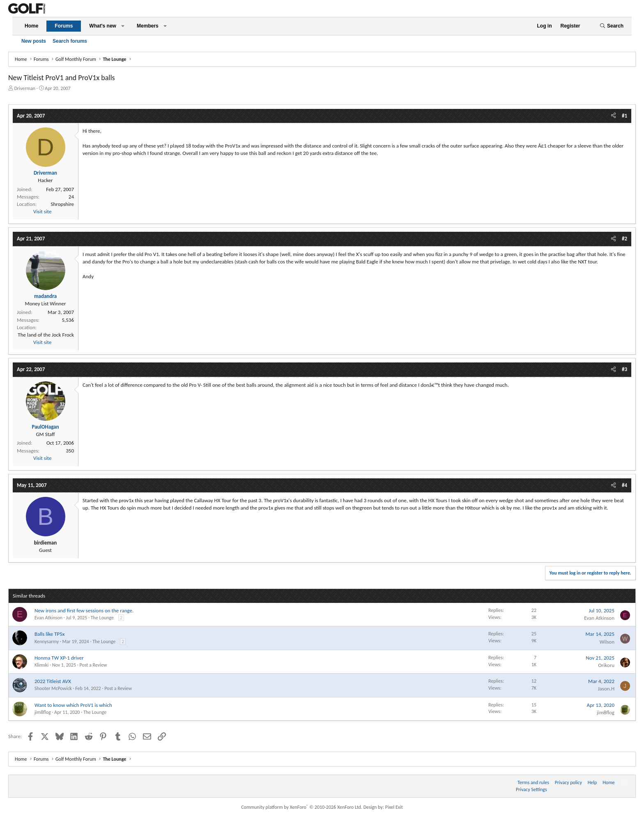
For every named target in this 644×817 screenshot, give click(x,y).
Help (592, 782)
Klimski (41, 665)
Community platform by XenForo (302, 807)
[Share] (613, 116)
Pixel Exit (394, 807)
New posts (34, 41)
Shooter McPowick (53, 688)
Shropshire (62, 204)
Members (148, 26)
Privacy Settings (531, 789)
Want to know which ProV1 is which (73, 705)
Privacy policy (568, 782)
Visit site (42, 211)
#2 (624, 239)
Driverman (25, 88)
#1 (624, 116)
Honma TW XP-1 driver (59, 658)
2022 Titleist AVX (53, 681)
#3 (624, 369)
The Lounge (102, 618)
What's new (103, 26)
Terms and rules (533, 782)
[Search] (612, 26)
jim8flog (43, 712)
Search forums (70, 41)
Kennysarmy (47, 642)
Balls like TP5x (49, 634)
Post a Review (93, 665)
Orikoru (606, 665)
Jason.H (606, 689)
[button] (123, 26)
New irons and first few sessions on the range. (84, 610)
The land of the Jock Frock (46, 335)
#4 (624, 485)
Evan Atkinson (48, 618)
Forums (64, 26)
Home (31, 26)
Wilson (607, 642)
